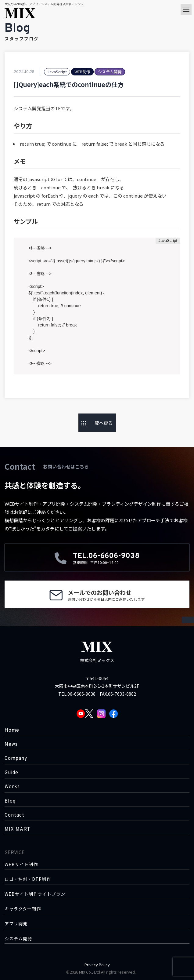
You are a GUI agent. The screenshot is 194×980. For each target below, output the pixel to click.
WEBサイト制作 (21, 864)
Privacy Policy (97, 965)
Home (12, 730)
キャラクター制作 (23, 909)
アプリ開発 (16, 924)
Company (16, 759)
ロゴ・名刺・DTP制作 (28, 879)
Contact (14, 815)
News (11, 745)
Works (12, 787)
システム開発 (18, 939)
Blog (10, 801)
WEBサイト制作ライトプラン (35, 894)
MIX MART (18, 829)
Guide (11, 773)
